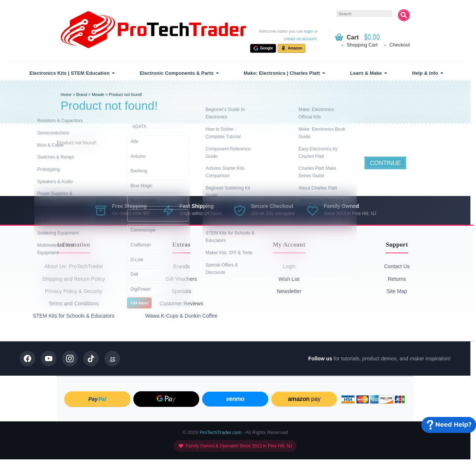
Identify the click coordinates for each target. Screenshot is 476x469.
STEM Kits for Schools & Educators (74, 316)
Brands (181, 266)
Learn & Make (366, 73)
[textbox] (365, 14)
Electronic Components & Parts (177, 73)
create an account (300, 39)
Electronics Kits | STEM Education (69, 73)
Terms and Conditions (73, 303)
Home (66, 94)
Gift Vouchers (181, 279)
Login (289, 266)
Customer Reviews (181, 303)
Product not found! (126, 94)
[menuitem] (71, 73)
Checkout (400, 45)
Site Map (397, 291)
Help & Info (425, 73)
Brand (82, 94)
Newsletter (289, 291)
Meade (98, 94)
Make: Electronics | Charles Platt (282, 73)
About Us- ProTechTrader (74, 266)
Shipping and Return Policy (74, 279)
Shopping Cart (362, 45)
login (309, 31)
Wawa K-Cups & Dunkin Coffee (182, 316)
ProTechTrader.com (221, 432)
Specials (182, 291)
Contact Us (397, 266)
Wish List (289, 279)
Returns (397, 279)
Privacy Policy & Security (74, 291)
